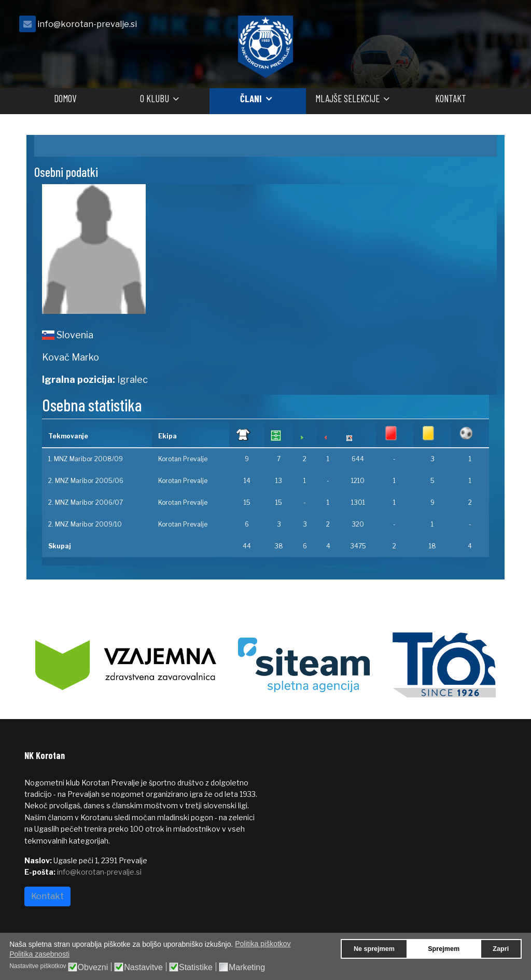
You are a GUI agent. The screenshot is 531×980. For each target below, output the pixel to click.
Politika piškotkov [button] (263, 944)
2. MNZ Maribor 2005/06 (86, 481)
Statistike (196, 968)
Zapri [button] (501, 949)
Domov (65, 98)
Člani (251, 98)
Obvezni (93, 968)
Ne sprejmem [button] (374, 949)
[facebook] (494, 27)
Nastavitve (143, 968)
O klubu (155, 98)
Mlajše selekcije (347, 98)
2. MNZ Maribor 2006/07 (86, 502)
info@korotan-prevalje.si (87, 24)
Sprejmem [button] (444, 949)
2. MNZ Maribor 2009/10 (85, 524)
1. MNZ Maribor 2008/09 (86, 459)
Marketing (247, 968)
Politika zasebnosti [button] (39, 954)
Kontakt (451, 98)
